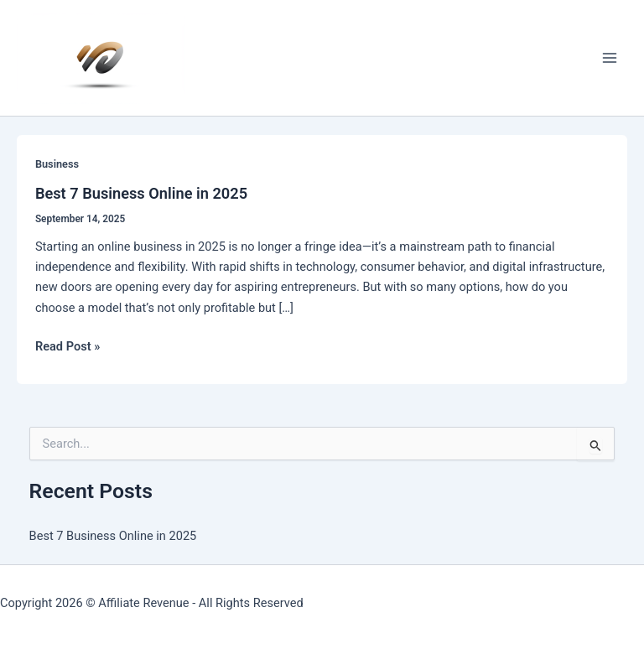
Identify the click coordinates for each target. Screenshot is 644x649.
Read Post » (68, 346)
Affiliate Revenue (143, 603)
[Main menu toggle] (610, 58)
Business (57, 164)
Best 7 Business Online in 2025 (141, 193)
